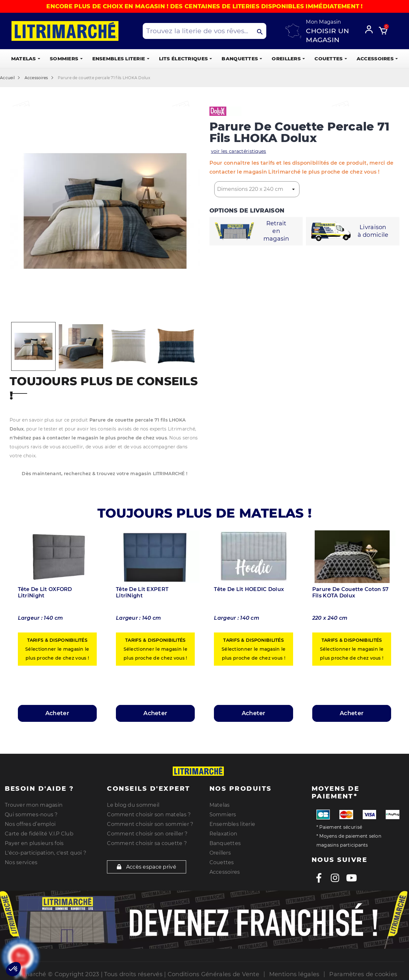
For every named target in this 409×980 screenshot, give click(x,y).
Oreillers (220, 853)
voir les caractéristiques (239, 151)
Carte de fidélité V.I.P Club (39, 834)
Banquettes (225, 843)
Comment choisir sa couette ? (147, 843)
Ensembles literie (232, 824)
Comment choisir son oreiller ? (147, 834)
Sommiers (223, 815)
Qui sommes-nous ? (31, 815)
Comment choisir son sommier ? (150, 824)
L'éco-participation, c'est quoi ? (45, 853)
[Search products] (204, 31)
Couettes (222, 862)
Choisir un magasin (327, 35)
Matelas (220, 805)
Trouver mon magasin (34, 805)
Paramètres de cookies (363, 974)
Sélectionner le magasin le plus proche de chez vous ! (57, 649)
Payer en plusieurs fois (34, 843)
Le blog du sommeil (133, 805)
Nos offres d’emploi (30, 824)
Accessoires (225, 872)
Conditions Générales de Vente (213, 974)
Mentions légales (294, 974)
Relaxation (223, 834)
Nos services (21, 862)
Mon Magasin (323, 22)
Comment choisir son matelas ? (149, 815)
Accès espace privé (147, 867)
